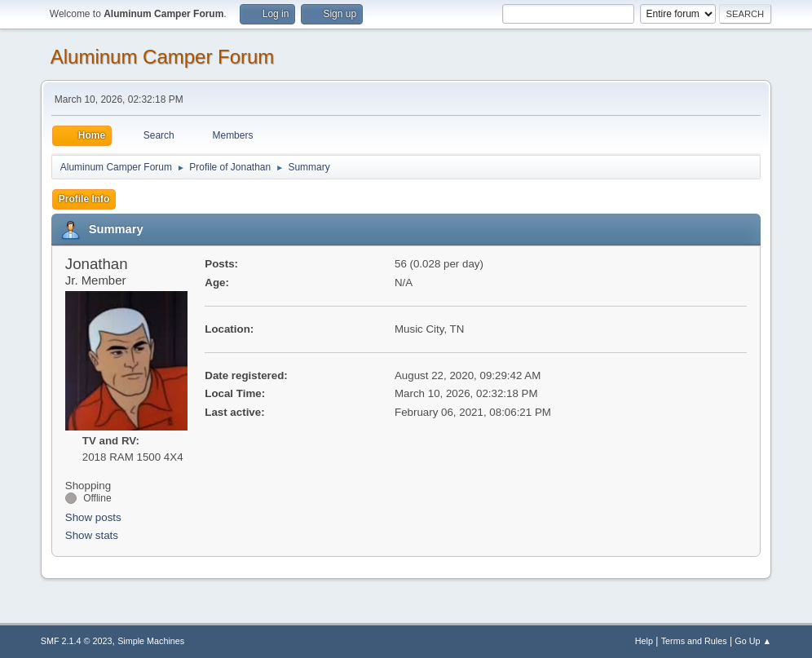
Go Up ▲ (753, 641)
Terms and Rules (694, 641)
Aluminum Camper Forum (163, 57)
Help (644, 641)
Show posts (93, 517)
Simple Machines (151, 641)
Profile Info (84, 199)
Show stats (92, 535)
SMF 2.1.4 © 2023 (77, 641)
